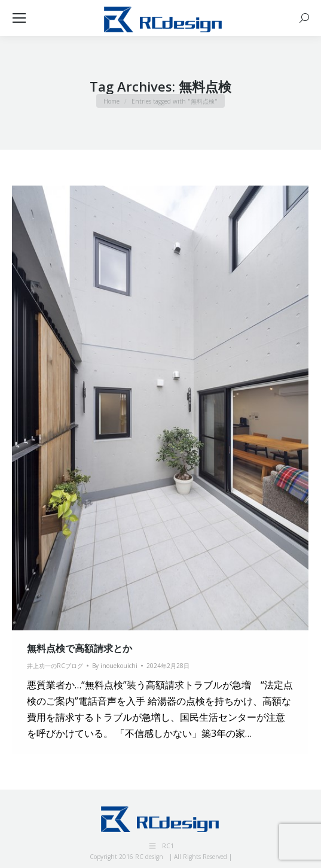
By (115, 666)
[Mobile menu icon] (19, 18)
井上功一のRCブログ (55, 666)
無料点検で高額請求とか (80, 648)
